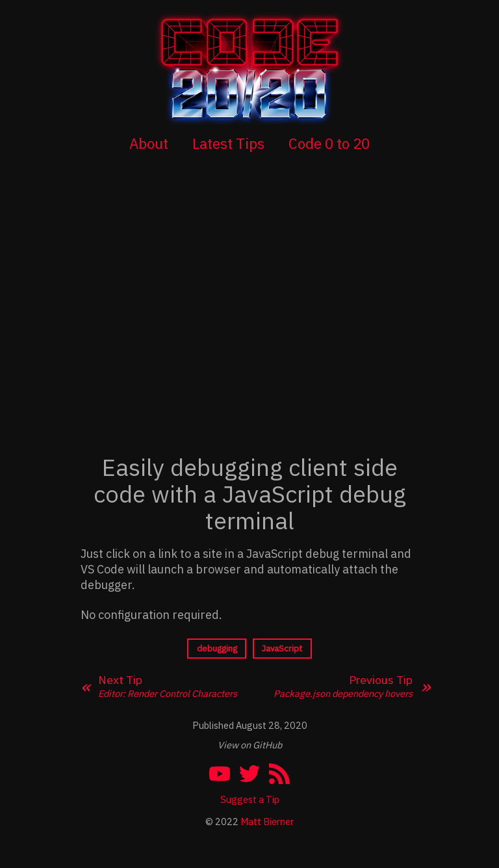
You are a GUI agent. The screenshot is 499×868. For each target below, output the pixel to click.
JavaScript (282, 649)
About (149, 143)
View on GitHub (250, 745)
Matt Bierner (267, 822)
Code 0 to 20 (329, 143)
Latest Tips (228, 143)
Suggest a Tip (250, 799)
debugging (217, 649)
